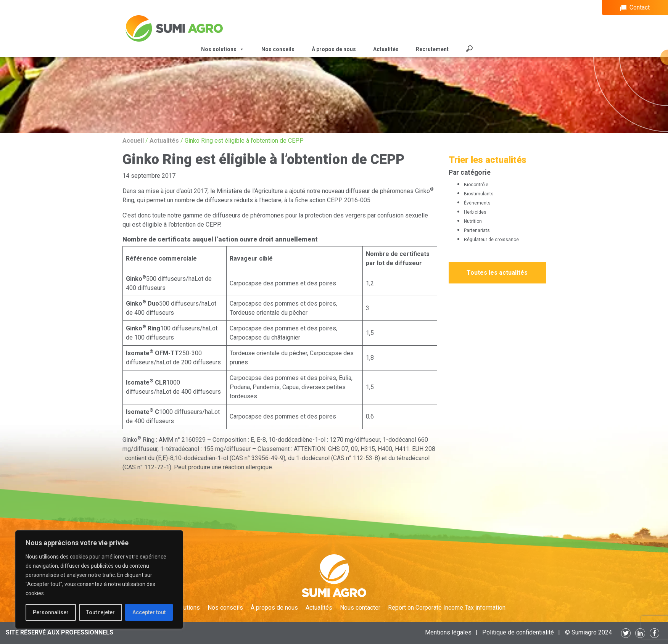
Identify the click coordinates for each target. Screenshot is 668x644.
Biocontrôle (476, 185)
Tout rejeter (101, 612)
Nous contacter (360, 608)
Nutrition (473, 221)
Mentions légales (448, 632)
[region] (99, 580)
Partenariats (477, 230)
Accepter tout (149, 612)
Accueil (133, 141)
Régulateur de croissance (491, 240)
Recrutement (432, 49)
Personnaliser (51, 612)
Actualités (386, 49)
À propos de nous (334, 49)
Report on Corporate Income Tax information (447, 608)
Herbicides (475, 212)
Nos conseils (278, 49)
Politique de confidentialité (518, 632)
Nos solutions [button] (223, 49)
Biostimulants (479, 194)
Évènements (477, 203)
